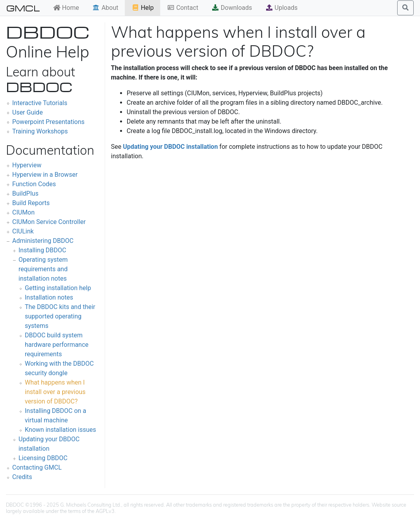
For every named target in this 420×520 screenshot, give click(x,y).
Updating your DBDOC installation (170, 147)
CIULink (23, 231)
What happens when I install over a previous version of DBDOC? (55, 392)
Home (66, 8)
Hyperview (27, 165)
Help (143, 8)
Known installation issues (60, 430)
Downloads (232, 8)
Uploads (281, 8)
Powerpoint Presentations (48, 122)
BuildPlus (25, 193)
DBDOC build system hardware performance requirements (57, 345)
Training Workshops (40, 131)
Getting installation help (58, 288)
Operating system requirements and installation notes (43, 269)
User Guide (28, 112)
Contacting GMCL (37, 467)
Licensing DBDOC (43, 458)
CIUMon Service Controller (49, 222)
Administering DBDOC (43, 241)
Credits (22, 477)
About (105, 8)
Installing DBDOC (42, 250)
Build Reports (31, 203)
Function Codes (34, 184)
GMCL (23, 8)
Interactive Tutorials (40, 103)
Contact (183, 8)
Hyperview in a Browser (45, 175)
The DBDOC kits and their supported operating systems (60, 316)
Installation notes (49, 297)
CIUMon (23, 212)
